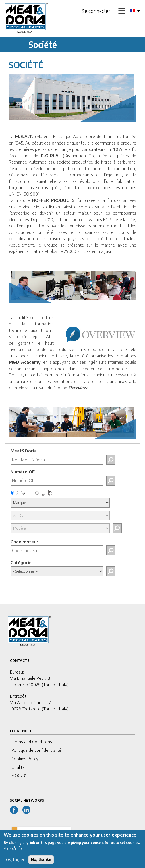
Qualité (18, 767)
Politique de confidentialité (36, 750)
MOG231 (19, 776)
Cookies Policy (25, 759)
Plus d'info (13, 851)
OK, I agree (16, 862)
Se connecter (96, 11)
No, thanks (41, 862)
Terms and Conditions (32, 742)
